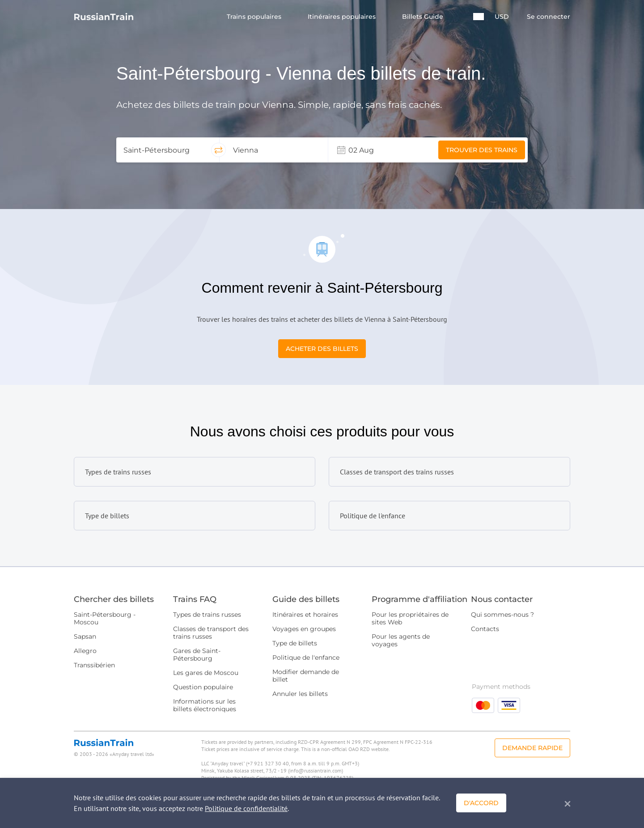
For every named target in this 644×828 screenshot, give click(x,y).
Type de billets (295, 643)
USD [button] (502, 17)
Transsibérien (94, 665)
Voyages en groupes (304, 629)
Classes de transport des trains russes (211, 633)
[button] (479, 17)
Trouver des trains (482, 150)
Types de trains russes (207, 615)
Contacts (485, 629)
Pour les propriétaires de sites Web (410, 618)
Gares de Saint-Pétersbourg (197, 655)
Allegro (85, 651)
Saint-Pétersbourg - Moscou (105, 618)
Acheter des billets (322, 349)
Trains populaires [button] (255, 17)
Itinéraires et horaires (305, 615)
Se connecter (549, 17)
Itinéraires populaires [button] (343, 17)
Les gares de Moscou (206, 673)
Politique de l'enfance (306, 657)
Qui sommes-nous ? (502, 615)
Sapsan (85, 636)
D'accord (481, 803)
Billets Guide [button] (424, 17)
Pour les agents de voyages (401, 640)
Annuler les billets (300, 694)
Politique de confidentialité (246, 808)
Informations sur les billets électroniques (205, 705)
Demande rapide (532, 748)
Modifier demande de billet (306, 676)
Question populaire (203, 687)
